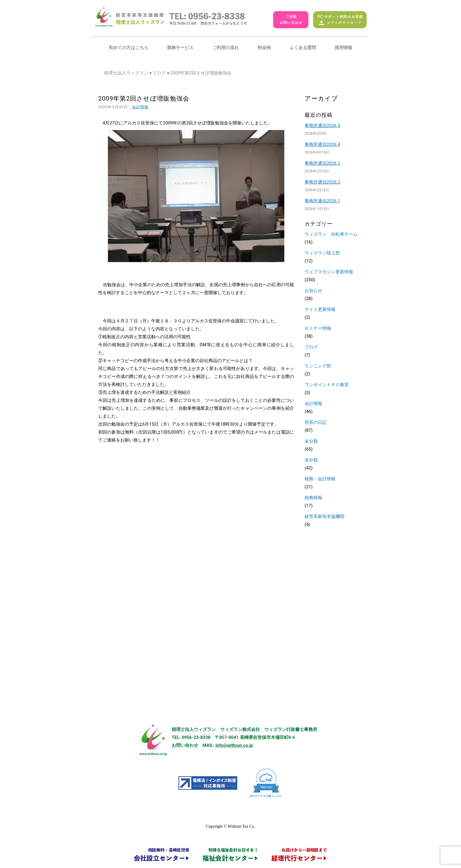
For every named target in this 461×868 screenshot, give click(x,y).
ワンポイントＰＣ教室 (327, 385)
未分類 (311, 441)
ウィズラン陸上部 (322, 253)
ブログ (159, 73)
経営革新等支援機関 (324, 517)
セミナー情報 (318, 328)
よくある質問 (303, 48)
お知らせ (313, 291)
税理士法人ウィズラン (126, 73)
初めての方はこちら (129, 48)
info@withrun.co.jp (234, 745)
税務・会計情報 (320, 479)
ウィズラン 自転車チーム (331, 234)
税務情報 (313, 498)
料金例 (264, 48)
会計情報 (140, 107)
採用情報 (343, 48)
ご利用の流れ (226, 48)
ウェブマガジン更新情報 (329, 272)
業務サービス (180, 48)
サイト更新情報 (320, 309)
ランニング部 (318, 366)
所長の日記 (316, 422)
